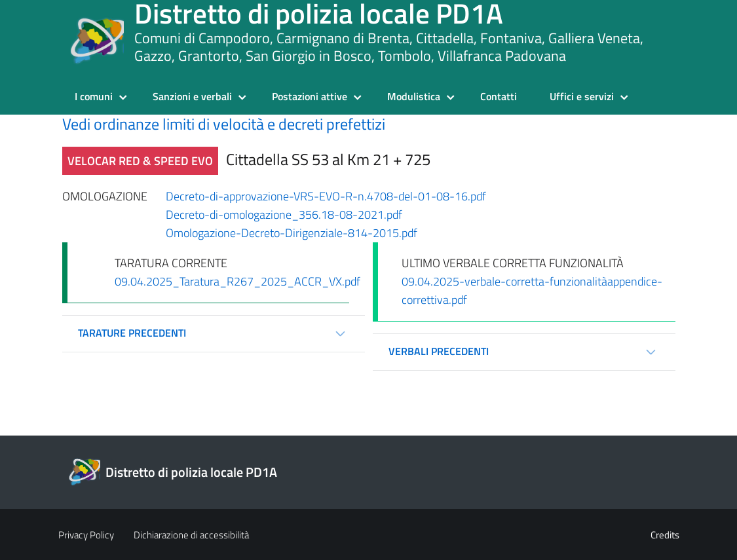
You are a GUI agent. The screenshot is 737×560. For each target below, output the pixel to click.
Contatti (499, 96)
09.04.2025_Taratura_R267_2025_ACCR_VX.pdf (237, 281)
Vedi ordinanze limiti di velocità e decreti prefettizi (224, 124)
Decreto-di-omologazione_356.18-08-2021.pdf (284, 215)
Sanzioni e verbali (192, 96)
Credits (665, 535)
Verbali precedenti (439, 351)
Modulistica (414, 96)
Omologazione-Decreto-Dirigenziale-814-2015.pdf (292, 233)
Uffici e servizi (582, 96)
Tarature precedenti (132, 333)
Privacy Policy (86, 535)
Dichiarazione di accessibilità (191, 535)
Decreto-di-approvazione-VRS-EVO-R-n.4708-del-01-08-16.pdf (326, 196)
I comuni (94, 96)
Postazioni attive (310, 96)
